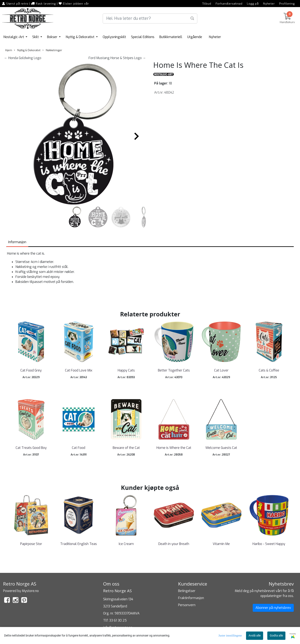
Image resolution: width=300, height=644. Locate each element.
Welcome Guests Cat (221, 448)
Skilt (36, 37)
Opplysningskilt (114, 37)
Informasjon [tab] (17, 242)
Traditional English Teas (79, 544)
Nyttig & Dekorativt (80, 37)
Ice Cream (126, 544)
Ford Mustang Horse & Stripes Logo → (117, 58)
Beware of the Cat (126, 448)
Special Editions (143, 37)
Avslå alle (255, 635)
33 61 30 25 (118, 620)
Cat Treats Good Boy (31, 448)
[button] (68, 202)
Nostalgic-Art (14, 37)
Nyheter (269, 4)
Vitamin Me (221, 544)
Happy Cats (126, 370)
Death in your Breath (174, 544)
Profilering (287, 4)
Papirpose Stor (31, 544)
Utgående (195, 37)
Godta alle (276, 635)
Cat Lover (221, 370)
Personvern (187, 605)
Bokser (53, 37)
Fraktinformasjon (191, 598)
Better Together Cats (174, 370)
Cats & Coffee (269, 370)
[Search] (150, 19)
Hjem (9, 50)
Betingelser (187, 591)
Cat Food (79, 448)
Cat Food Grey (31, 370)
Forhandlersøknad (229, 4)
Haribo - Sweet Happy (269, 544)
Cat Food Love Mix (79, 370)
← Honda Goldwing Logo (23, 58)
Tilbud (207, 4)
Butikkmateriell (171, 37)
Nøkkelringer (52, 50)
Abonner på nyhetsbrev (273, 608)
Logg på (253, 4)
